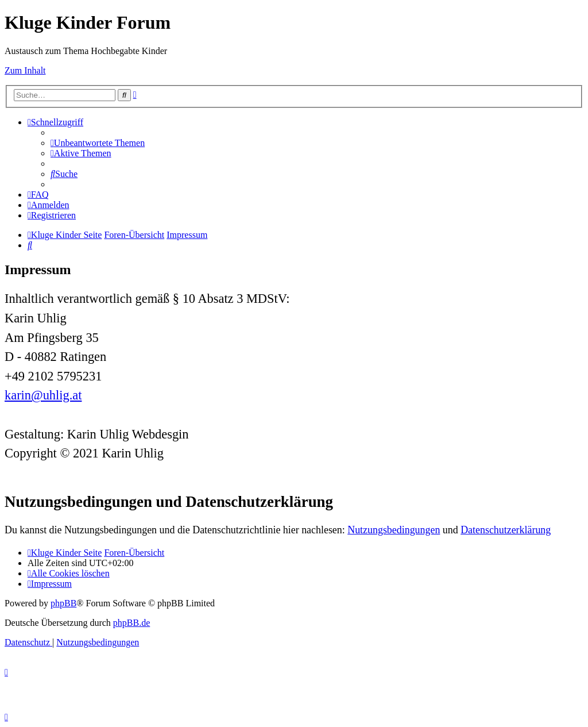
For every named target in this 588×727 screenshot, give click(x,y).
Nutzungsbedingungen (394, 530)
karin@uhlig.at (43, 395)
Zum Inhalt (25, 70)
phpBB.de (131, 623)
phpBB (63, 603)
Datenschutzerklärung (506, 530)
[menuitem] (98, 143)
